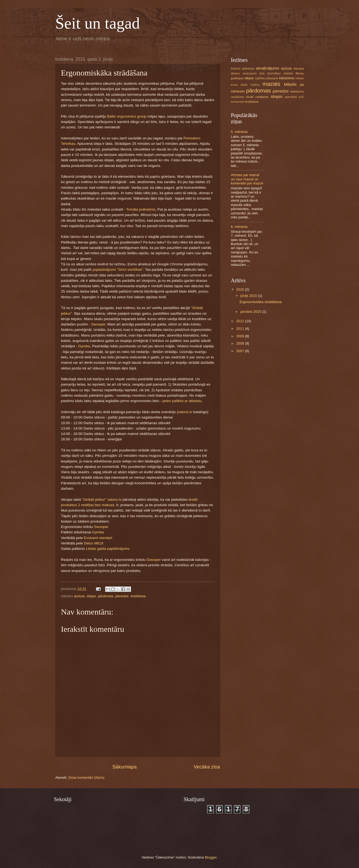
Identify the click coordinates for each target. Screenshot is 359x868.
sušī (301, 97)
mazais (271, 84)
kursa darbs (239, 85)
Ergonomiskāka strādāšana (261, 302)
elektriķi (288, 73)
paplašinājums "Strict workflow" (118, 270)
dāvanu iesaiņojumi (244, 73)
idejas (91, 596)
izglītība (260, 78)
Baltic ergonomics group (127, 116)
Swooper (98, 324)
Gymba (84, 346)
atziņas (79, 596)
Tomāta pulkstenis (141, 209)
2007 (240, 351)
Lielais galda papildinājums (108, 549)
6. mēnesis (239, 227)
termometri (238, 102)
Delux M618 (93, 543)
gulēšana (237, 78)
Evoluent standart (98, 538)
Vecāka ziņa (207, 767)
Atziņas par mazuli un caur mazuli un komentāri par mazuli (247, 179)
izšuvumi (272, 78)
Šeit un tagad (98, 23)
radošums (297, 91)
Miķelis (290, 84)
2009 (240, 336)
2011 (240, 329)
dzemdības (274, 73)
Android (236, 69)
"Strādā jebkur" (94, 500)
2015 (240, 289)
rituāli (250, 97)
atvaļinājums (268, 68)
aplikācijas (248, 69)
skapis (277, 96)
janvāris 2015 (251, 312)
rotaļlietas (262, 97)
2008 (240, 343)
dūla (262, 73)
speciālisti (291, 97)
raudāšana (238, 97)
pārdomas (105, 596)
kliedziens (287, 78)
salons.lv (185, 412)
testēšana (138, 596)
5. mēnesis (239, 132)
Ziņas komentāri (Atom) (86, 778)
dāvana (299, 68)
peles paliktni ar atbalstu (182, 401)
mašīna (255, 85)
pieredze (122, 596)
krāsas (300, 78)
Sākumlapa (125, 767)
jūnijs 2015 (249, 296)
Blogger (211, 857)
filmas (300, 73)
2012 (240, 321)
